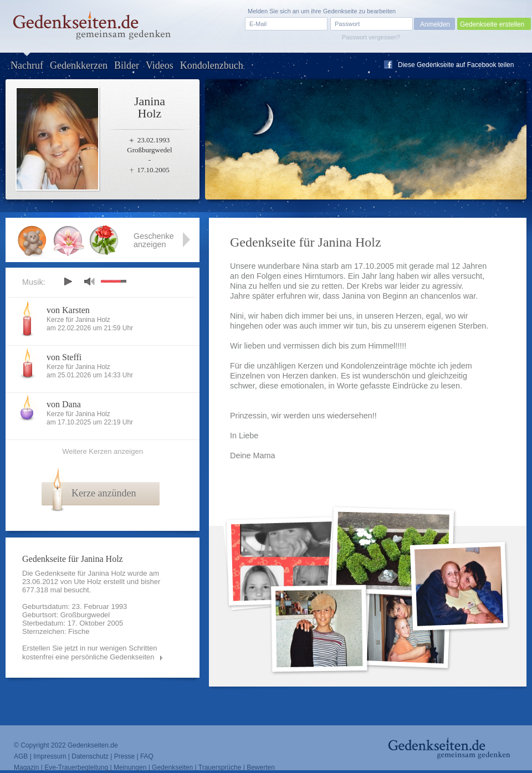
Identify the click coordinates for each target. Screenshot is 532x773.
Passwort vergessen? (371, 37)
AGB (21, 756)
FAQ (147, 756)
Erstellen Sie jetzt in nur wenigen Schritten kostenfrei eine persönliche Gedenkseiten (90, 652)
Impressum (50, 756)
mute (89, 281)
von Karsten (68, 310)
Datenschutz (90, 756)
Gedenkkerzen (79, 65)
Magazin (26, 767)
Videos (160, 65)
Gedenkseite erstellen (492, 24)
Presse (124, 756)
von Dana (64, 404)
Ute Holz (88, 582)
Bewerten (261, 767)
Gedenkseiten (172, 767)
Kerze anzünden (104, 493)
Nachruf (27, 65)
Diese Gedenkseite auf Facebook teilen (456, 65)
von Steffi (64, 357)
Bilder (127, 65)
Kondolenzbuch (212, 65)
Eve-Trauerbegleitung (76, 767)
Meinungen (130, 767)
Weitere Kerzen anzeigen (103, 451)
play (68, 281)
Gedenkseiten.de (93, 745)
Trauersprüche (220, 767)
